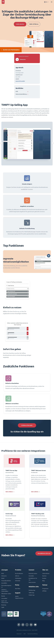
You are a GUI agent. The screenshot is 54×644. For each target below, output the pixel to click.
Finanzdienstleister (6, 581)
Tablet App (31, 593)
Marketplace (18, 578)
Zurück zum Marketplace (10, 50)
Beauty (3, 596)
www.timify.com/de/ (20, 81)
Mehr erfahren (9, 492)
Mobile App (32, 595)
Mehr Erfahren (34, 24)
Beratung (4, 605)
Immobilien (4, 583)
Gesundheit (4, 598)
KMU (3, 573)
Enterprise (4, 576)
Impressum (19, 634)
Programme (45, 589)
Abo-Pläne (18, 589)
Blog (43, 581)
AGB (17, 91)
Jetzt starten (20, 24)
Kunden (44, 578)
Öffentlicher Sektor (6, 594)
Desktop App (32, 590)
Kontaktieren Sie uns (44, 553)
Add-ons (17, 576)
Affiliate (44, 591)
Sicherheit (18, 581)
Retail (3, 578)
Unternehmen (46, 573)
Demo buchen (32, 582)
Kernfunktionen (19, 573)
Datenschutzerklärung (21, 94)
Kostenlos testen (33, 573)
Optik (3, 607)
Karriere (44, 576)
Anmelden (31, 576)
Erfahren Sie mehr (27, 425)
